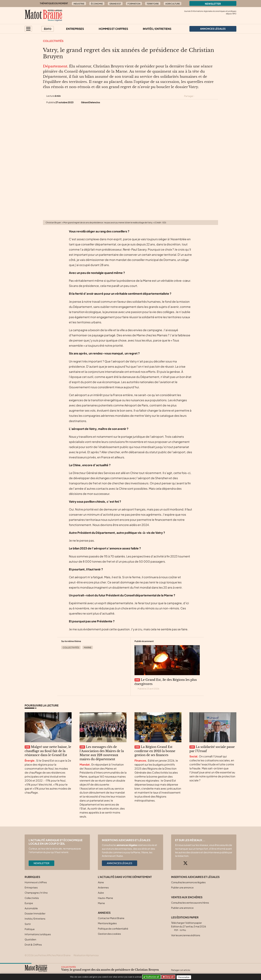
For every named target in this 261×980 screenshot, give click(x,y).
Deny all (169, 977)
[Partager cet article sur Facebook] (204, 96)
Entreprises (75, 29)
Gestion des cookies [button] (109, 934)
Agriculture (173, 4)
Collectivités (53, 41)
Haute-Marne (105, 898)
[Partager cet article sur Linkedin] (210, 96)
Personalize (185, 977)
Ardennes (103, 887)
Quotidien (30, 939)
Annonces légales (120, 863)
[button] (28, 29)
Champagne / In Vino (36, 893)
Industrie (79, 4)
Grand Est (115, 4)
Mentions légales (107, 923)
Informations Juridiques (38, 934)
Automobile (31, 908)
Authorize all (151, 977)
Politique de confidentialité (113, 929)
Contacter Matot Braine (111, 918)
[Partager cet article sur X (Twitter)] (198, 96)
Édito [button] (48, 29)
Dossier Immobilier (35, 913)
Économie (97, 4)
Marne (88, 648)
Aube (101, 893)
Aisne (101, 882)
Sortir (28, 924)
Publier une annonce (182, 887)
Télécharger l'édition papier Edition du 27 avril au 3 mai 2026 (189, 926)
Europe (29, 903)
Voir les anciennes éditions (186, 935)
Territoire (153, 4)
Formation (134, 4)
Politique (30, 929)
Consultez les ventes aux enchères (190, 903)
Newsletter (213, 4)
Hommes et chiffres (113, 29)
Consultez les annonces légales (188, 882)
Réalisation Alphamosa (86, 955)
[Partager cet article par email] (216, 96)
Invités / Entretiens (157, 29)
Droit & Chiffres (33, 945)
